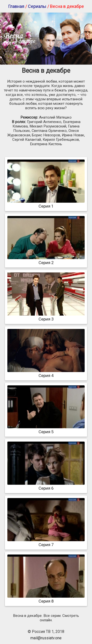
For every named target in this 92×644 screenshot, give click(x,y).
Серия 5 (46, 429)
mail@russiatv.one (46, 638)
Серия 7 (46, 542)
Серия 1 (46, 204)
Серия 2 (46, 260)
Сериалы (37, 6)
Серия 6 (46, 486)
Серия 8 (46, 599)
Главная (16, 6)
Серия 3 (46, 317)
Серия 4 (46, 373)
